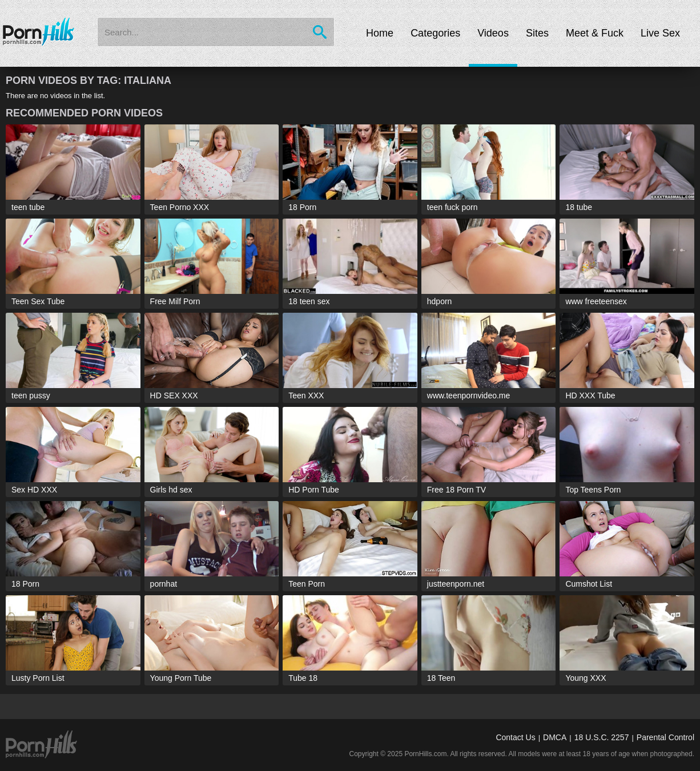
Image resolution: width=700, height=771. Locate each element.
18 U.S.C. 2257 (602, 737)
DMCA (555, 737)
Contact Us (515, 737)
